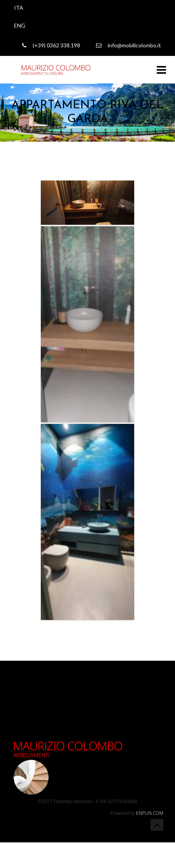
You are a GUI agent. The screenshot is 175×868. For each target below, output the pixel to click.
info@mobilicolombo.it (129, 45)
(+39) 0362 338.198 (51, 45)
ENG (20, 25)
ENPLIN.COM (150, 813)
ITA (19, 8)
